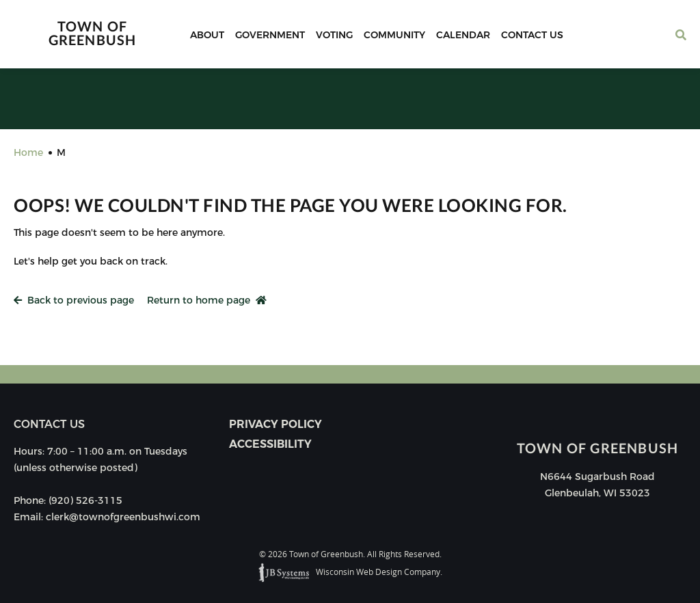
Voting (334, 35)
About (207, 35)
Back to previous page (74, 300)
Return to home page (207, 300)
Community (394, 35)
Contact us (49, 424)
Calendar (463, 35)
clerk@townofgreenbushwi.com (123, 517)
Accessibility (270, 444)
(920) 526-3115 (85, 500)
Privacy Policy (275, 424)
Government (270, 35)
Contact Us (532, 35)
